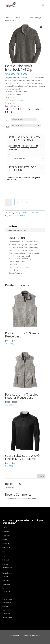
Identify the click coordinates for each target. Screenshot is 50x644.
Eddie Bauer (6, 548)
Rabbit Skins (7, 603)
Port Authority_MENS (17, 216)
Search (41, 476)
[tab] (25, 226)
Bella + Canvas (7, 573)
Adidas (5, 528)
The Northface (7, 568)
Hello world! (9, 488)
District (5, 540)
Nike (4, 552)
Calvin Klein (6, 536)
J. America (6, 592)
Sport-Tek (6, 610)
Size (8, 121)
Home (7, 18)
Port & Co (6, 560)
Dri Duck (5, 588)
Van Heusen (7, 614)
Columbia (6, 581)
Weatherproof (7, 617)
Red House (6, 606)
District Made (7, 544)
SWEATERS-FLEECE (17, 18)
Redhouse (6, 564)
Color (8, 127)
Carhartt (5, 577)
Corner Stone (7, 584)
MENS (27, 18)
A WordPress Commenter (15, 499)
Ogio (4, 556)
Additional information (17, 230)
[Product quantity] (9, 203)
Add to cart (23, 202)
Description (12, 226)
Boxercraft (6, 532)
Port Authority (7, 599)
